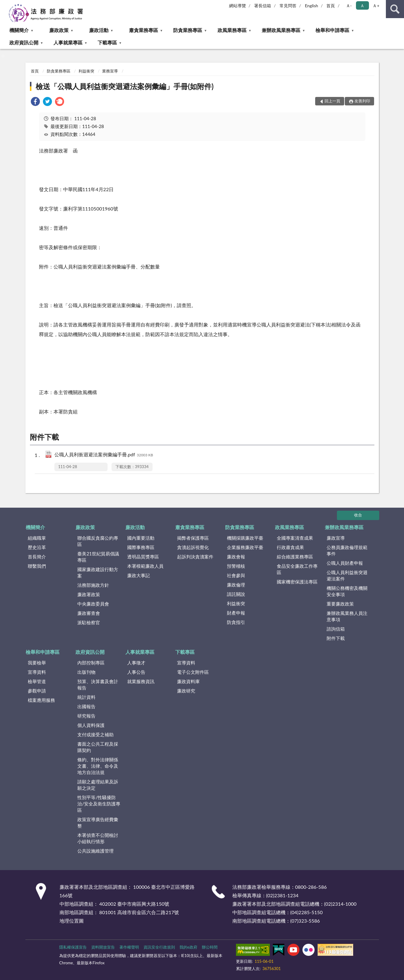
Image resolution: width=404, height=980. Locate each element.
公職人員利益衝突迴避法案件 (347, 575)
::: (5, 5)
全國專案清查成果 (295, 538)
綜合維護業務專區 (295, 557)
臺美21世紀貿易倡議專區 (98, 557)
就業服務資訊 (141, 681)
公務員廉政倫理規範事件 (347, 550)
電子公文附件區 (193, 672)
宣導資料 (37, 672)
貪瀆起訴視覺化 (193, 547)
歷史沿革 (37, 547)
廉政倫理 (236, 585)
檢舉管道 (37, 681)
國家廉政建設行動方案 (98, 572)
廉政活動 (99, 30)
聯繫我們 (37, 566)
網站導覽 (238, 6)
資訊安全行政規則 (159, 947)
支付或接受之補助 (95, 734)
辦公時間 (210, 947)
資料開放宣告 (103, 947)
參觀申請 (37, 691)
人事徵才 (136, 663)
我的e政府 (188, 947)
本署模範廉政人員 (145, 566)
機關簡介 (19, 30)
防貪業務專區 (188, 30)
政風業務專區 (232, 30)
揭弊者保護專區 (193, 538)
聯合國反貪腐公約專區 (98, 541)
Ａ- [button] (349, 6)
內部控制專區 (91, 663)
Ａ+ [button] (376, 6)
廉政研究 (186, 691)
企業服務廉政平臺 (245, 547)
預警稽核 (236, 566)
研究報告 (86, 716)
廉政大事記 (139, 575)
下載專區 (107, 42)
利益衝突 (86, 71)
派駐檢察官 (89, 622)
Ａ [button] (362, 6)
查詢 (395, 9)
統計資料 (86, 697)
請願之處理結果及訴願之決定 (98, 785)
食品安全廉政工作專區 (297, 569)
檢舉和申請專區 (332, 30)
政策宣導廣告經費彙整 (98, 823)
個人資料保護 (91, 725)
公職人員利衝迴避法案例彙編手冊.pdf (104, 455)
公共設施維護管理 (95, 851)
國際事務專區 (141, 547)
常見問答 (288, 6)
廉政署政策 (89, 594)
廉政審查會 (89, 613)
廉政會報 (236, 557)
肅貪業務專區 (144, 30)
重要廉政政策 (340, 604)
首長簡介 (37, 557)
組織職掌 (37, 538)
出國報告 (86, 706)
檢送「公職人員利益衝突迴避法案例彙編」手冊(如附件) (125, 86)
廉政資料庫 (188, 681)
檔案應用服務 (41, 700)
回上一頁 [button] (332, 101)
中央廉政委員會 (93, 604)
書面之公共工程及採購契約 (98, 747)
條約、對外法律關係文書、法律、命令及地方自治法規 (98, 766)
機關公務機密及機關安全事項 (347, 591)
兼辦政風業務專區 (281, 30)
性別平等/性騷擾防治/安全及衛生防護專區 (99, 804)
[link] (35, 102)
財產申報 (236, 613)
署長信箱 (263, 6)
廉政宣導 (336, 538)
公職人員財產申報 (345, 563)
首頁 (331, 6)
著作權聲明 (129, 947)
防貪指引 (236, 622)
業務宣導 (110, 71)
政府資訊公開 (24, 42)
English (312, 6)
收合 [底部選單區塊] (358, 515)
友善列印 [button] (362, 101)
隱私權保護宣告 (73, 947)
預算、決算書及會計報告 (98, 684)
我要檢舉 (37, 663)
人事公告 (136, 672)
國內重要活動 (141, 538)
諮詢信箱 (336, 629)
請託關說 (236, 594)
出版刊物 (86, 672)
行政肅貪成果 (290, 547)
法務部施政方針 (93, 585)
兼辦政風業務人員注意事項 (347, 616)
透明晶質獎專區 (143, 557)
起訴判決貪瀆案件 (195, 557)
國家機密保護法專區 (297, 582)
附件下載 (336, 638)
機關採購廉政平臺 (245, 538)
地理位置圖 (72, 921)
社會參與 (236, 575)
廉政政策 (59, 30)
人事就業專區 (68, 42)
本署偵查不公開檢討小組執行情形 (98, 838)
